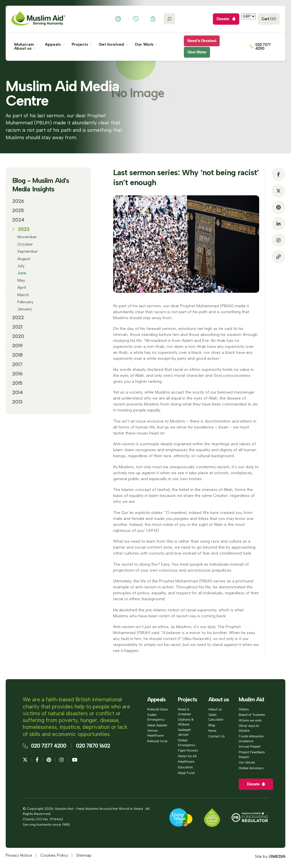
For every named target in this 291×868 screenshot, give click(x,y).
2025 (18, 210)
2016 (17, 374)
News (212, 731)
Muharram (26, 45)
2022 (18, 317)
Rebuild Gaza (157, 709)
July (21, 266)
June (22, 273)
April (22, 287)
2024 (18, 220)
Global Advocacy (251, 768)
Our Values (247, 762)
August (24, 259)
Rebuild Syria (157, 741)
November (27, 237)
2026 (18, 201)
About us (25, 49)
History (244, 709)
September (28, 251)
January (25, 309)
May (21, 280)
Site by (270, 857)
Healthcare (186, 762)
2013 (17, 402)
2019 (17, 346)
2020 (18, 336)
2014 (18, 392)
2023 (24, 229)
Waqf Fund (186, 773)
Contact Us (216, 736)
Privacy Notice (19, 856)
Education (185, 767)
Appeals (55, 45)
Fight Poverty (188, 750)
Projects (82, 45)
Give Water (197, 52)
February (25, 302)
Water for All (187, 756)
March (23, 295)
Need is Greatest (202, 41)
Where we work (250, 720)
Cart (269, 19)
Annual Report (250, 746)
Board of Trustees (252, 715)
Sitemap (84, 856)
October (25, 244)
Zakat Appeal (157, 725)
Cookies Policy (54, 856)
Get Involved (113, 45)
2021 (17, 327)
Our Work (146, 45)
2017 (17, 364)
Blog (212, 725)
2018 (17, 355)
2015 (17, 383)
